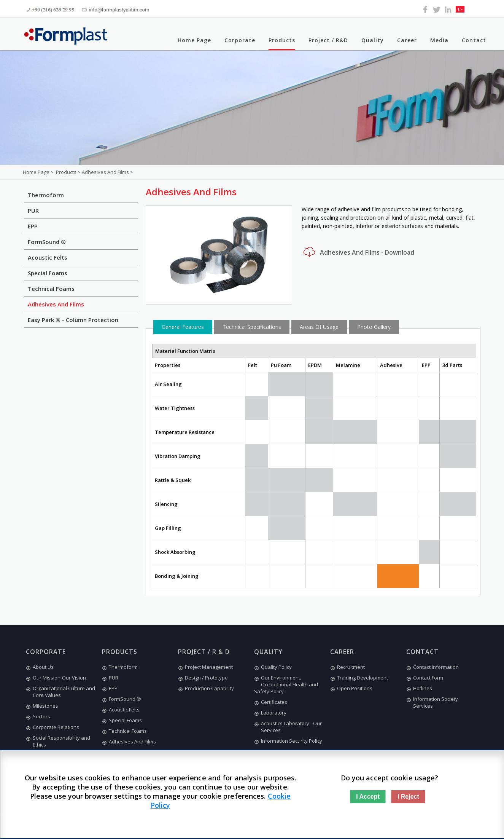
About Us (40, 667)
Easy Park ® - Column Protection (73, 320)
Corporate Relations (52, 727)
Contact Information (432, 667)
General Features (183, 327)
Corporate (240, 40)
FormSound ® (47, 242)
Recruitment (347, 667)
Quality (373, 40)
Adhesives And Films (56, 304)
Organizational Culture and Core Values (60, 692)
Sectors (38, 716)
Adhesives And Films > (107, 172)
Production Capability (206, 688)
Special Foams (48, 273)
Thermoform (46, 195)
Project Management (205, 667)
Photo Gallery (374, 327)
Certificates (271, 702)
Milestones (42, 706)
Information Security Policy (288, 741)
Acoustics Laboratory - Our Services (288, 727)
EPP (33, 226)
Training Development (359, 678)
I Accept (368, 797)
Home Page (194, 40)
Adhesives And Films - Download (358, 252)
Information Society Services (432, 702)
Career (407, 40)
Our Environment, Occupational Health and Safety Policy (286, 684)
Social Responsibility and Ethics (58, 741)
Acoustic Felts (48, 257)
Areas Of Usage (319, 327)
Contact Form (425, 678)
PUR (33, 211)
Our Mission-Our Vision (56, 678)
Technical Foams (51, 289)
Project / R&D (328, 40)
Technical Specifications (252, 327)
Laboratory (270, 713)
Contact (474, 40)
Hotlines (419, 688)
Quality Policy (273, 667)
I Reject (408, 797)
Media (439, 40)
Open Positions (351, 688)
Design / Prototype (203, 678)
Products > (69, 172)
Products (282, 40)
